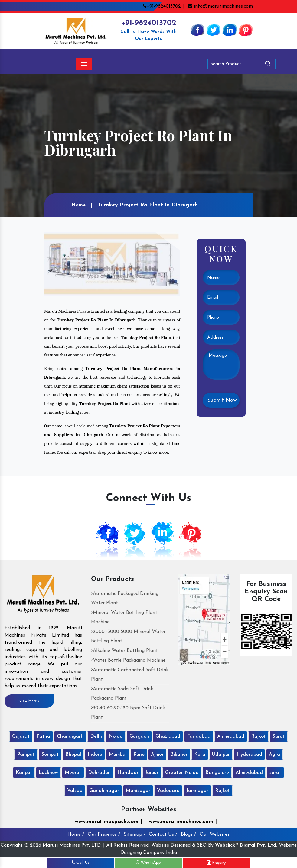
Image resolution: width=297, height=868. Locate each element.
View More (29, 701)
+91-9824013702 (149, 23)
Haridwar (128, 773)
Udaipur (221, 755)
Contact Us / (163, 834)
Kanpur (24, 773)
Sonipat (50, 755)
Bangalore (217, 773)
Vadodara (168, 791)
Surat (279, 736)
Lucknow (48, 773)
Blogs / (188, 834)
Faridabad (199, 736)
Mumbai (118, 755)
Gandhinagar (104, 791)
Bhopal (73, 755)
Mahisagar (138, 791)
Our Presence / (104, 834)
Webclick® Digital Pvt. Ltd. (246, 845)
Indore (95, 755)
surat (275, 773)
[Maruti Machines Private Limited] (43, 596)
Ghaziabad (168, 736)
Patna (43, 736)
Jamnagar (197, 791)
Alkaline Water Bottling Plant (124, 651)
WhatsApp (148, 863)
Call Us (81, 863)
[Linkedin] (230, 30)
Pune (139, 755)
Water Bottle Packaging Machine (128, 660)
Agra (274, 755)
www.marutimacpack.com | (108, 822)
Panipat (26, 755)
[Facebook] (197, 30)
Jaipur (152, 773)
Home (78, 205)
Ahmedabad (231, 736)
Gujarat (21, 736)
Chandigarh (70, 736)
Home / (76, 834)
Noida (116, 736)
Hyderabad (249, 755)
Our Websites (215, 834)
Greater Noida (182, 773)
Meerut (73, 773)
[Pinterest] (246, 30)
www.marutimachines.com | (183, 822)
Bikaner (179, 755)
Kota (200, 755)
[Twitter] (214, 30)
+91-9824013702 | (163, 6)
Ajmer (157, 755)
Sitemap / (135, 834)
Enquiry (217, 863)
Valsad (75, 791)
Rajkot (258, 736)
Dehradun (99, 773)
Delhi (96, 736)
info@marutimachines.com (220, 6)
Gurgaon (139, 736)
